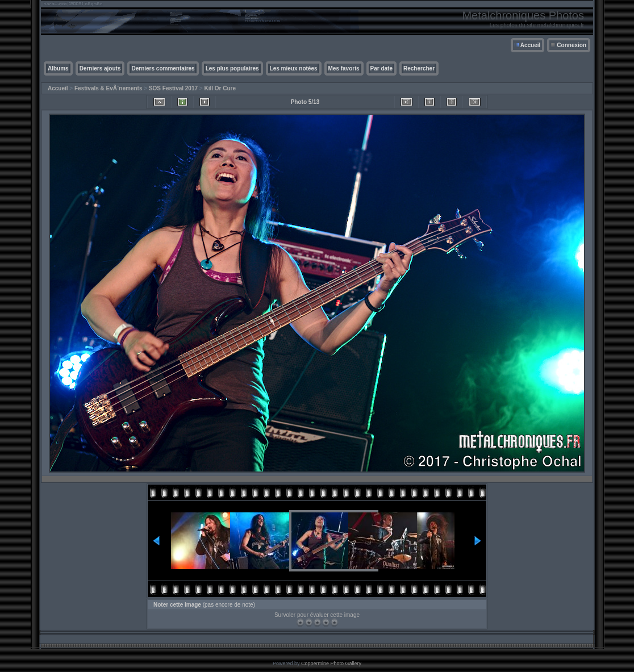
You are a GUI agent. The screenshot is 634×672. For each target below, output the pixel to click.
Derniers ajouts (100, 68)
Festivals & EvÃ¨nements (109, 88)
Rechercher (419, 68)
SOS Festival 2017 (173, 88)
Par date (381, 68)
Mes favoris (344, 68)
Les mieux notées (294, 68)
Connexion (572, 45)
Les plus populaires (232, 68)
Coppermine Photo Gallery (331, 663)
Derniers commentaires (163, 68)
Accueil (531, 45)
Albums (58, 68)
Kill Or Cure (220, 88)
